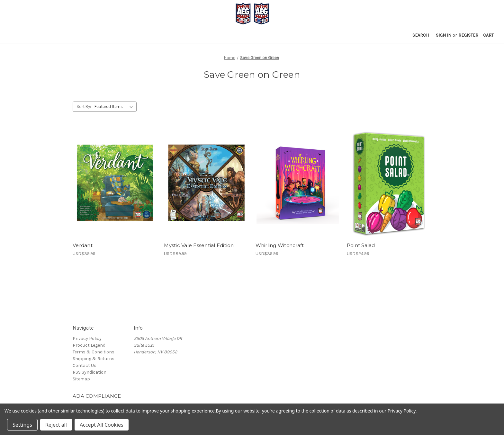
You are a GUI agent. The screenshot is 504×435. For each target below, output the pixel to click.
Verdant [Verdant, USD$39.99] (83, 245)
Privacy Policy (87, 338)
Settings (22, 425)
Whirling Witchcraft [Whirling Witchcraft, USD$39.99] (280, 245)
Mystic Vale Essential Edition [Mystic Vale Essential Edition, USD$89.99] (199, 245)
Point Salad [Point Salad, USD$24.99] (361, 245)
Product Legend (89, 345)
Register (468, 35)
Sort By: (84, 107)
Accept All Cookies (102, 425)
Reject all (56, 425)
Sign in (444, 35)
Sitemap (81, 379)
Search (421, 35)
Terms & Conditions (94, 352)
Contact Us (85, 365)
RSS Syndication (90, 372)
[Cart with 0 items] (488, 35)
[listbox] (115, 107)
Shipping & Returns (94, 359)
